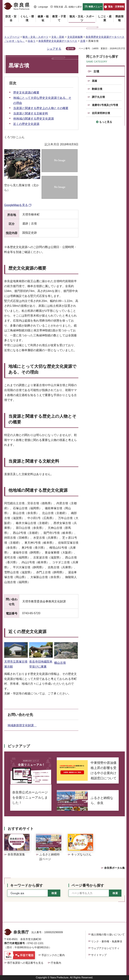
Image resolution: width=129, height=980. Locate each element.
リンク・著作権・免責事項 (107, 941)
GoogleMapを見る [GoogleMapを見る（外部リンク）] (16, 205)
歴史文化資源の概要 (26, 93)
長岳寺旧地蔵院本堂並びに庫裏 (41, 662)
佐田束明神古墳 (101, 113)
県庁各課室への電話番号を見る (25, 963)
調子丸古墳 (98, 97)
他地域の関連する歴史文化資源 (34, 119)
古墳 (83, 41)
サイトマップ (99, 955)
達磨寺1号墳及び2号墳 (105, 105)
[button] (41, 7)
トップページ (12, 37)
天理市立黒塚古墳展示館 (16, 662)
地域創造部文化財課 (22, 725)
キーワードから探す (27, 885)
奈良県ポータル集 (114, 868)
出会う (32, 41)
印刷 (72, 49)
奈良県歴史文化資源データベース (58, 41)
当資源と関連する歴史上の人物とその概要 (41, 108)
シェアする (54, 49)
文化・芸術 (58, 37)
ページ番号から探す (88, 885)
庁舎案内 (56, 963)
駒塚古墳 (97, 89)
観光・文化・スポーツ (35, 37)
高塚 (94, 81)
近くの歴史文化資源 (26, 124)
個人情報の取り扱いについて (108, 935)
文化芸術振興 (75, 37)
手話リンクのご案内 (53, 955)
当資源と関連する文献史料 (31, 113)
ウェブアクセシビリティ (105, 948)
